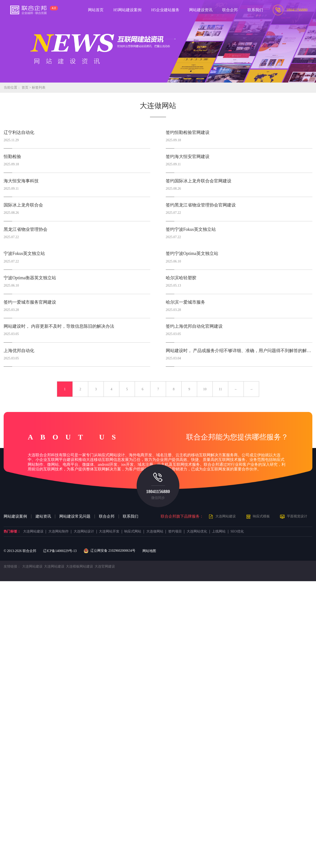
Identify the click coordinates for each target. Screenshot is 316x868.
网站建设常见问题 (75, 516)
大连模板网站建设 (79, 566)
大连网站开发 (109, 532)
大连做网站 (155, 532)
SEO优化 (237, 532)
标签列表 (39, 88)
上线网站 (219, 532)
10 (205, 389)
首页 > (27, 88)
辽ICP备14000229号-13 (60, 551)
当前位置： (12, 88)
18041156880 (158, 492)
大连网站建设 (226, 516)
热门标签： (12, 532)
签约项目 (175, 532)
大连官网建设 (105, 566)
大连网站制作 (59, 532)
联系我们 (131, 516)
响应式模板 (261, 516)
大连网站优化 (197, 532)
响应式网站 (133, 532)
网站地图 (149, 551)
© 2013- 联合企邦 (20, 551)
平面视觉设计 (297, 516)
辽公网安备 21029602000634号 (110, 551)
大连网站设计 (84, 532)
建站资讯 (43, 516)
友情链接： (12, 566)
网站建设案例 (15, 516)
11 (220, 389)
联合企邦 (107, 516)
